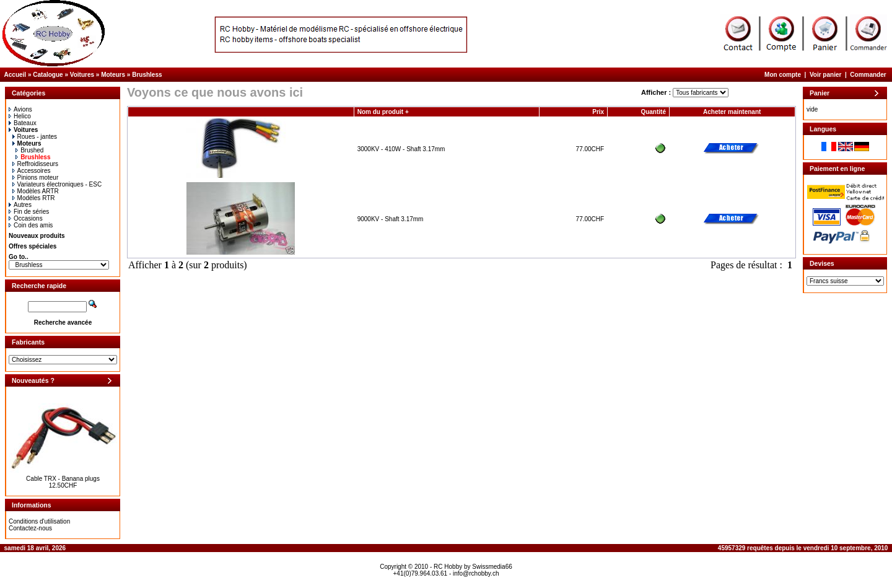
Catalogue (48, 75)
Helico (20, 116)
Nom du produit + (383, 112)
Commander (868, 75)
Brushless (147, 75)
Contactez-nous (30, 528)
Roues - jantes (35, 137)
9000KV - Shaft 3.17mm (391, 219)
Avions (20, 109)
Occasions (26, 218)
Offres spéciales (33, 246)
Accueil (15, 75)
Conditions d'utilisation (39, 521)
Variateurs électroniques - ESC (57, 184)
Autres (20, 205)
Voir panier (826, 75)
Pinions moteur (36, 178)
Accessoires (32, 171)
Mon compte (783, 75)
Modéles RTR (34, 198)
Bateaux (23, 123)
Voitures (82, 75)
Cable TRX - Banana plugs (63, 479)
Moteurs (113, 75)
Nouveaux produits (37, 236)
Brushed (29, 150)
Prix (598, 112)
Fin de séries (29, 212)
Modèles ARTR (36, 191)
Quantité (653, 112)
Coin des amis (31, 225)
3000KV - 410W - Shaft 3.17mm (401, 149)
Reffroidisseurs (36, 164)
